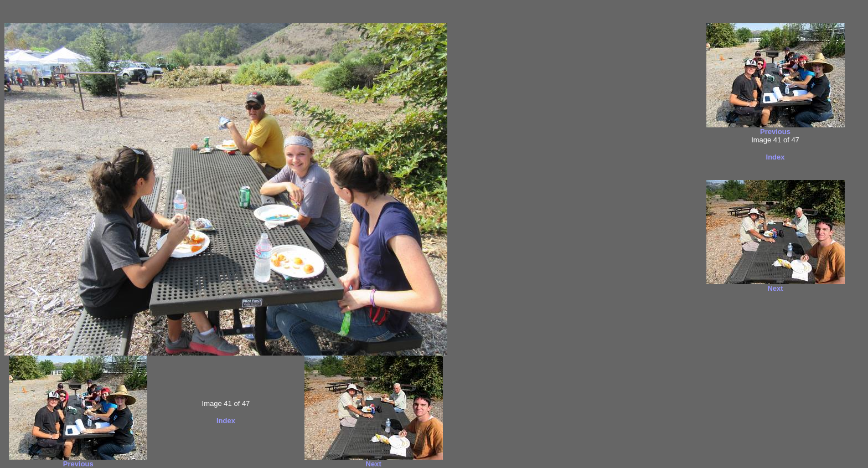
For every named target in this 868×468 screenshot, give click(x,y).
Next (374, 464)
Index (226, 421)
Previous (78, 464)
